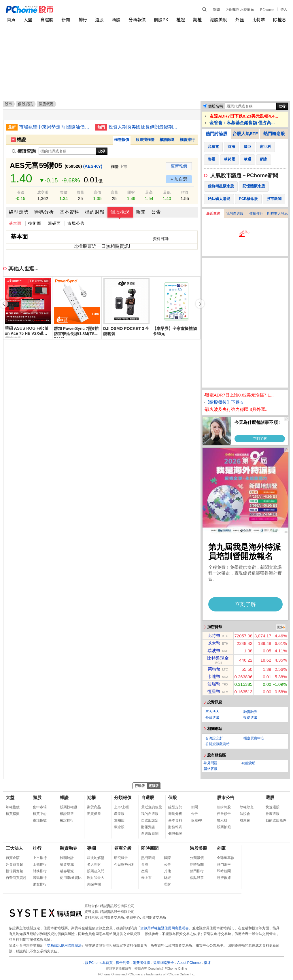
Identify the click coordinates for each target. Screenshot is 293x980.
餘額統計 (67, 858)
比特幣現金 (218, 658)
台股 (145, 864)
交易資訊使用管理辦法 (64, 945)
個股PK (161, 19)
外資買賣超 (14, 864)
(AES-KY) (93, 166)
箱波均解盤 (96, 858)
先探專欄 (94, 884)
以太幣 (214, 643)
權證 (181, 19)
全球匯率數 (226, 858)
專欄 (91, 848)
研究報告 (121, 858)
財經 (167, 878)
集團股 (119, 820)
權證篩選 (167, 140)
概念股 (119, 827)
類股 (116, 19)
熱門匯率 (224, 864)
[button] (200, 304)
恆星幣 (214, 691)
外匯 (240, 19)
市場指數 (40, 820)
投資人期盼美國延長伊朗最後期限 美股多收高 (144, 127)
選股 (99, 19)
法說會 (245, 814)
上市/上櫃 (121, 807)
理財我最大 (96, 878)
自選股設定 (150, 820)
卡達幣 (214, 676)
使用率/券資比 (71, 878)
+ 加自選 (179, 179)
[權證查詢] (67, 151)
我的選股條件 (276, 820)
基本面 (15, 223)
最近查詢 (213, 214)
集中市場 (40, 807)
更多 (280, 627)
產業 (145, 871)
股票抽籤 (224, 827)
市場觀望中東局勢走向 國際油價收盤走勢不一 (55, 127)
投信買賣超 (14, 871)
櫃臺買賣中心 (254, 738)
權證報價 (122, 140)
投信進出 (250, 717)
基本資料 (69, 212)
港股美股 (218, 19)
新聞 (216, 9)
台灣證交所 (214, 738)
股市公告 (226, 797)
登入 (284, 9)
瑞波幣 (214, 650)
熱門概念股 (274, 134)
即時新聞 (150, 848)
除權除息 (247, 807)
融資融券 (250, 712)
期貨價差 (94, 814)
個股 (173, 797)
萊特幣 (214, 669)
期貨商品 (94, 807)
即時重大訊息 (277, 214)
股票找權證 (145, 140)
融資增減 (67, 864)
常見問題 (211, 763)
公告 (156, 212)
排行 (83, 19)
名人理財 (94, 864)
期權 (197, 19)
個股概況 (120, 212)
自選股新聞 (150, 834)
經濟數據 (224, 878)
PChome (267, 9)
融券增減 (67, 871)
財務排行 (40, 871)
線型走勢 (19, 212)
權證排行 (187, 140)
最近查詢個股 (152, 807)
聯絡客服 (211, 769)
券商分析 (123, 848)
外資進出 (212, 717)
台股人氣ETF (245, 134)
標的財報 (95, 212)
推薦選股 (273, 814)
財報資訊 (148, 827)
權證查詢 (24, 151)
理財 (167, 884)
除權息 (280, 19)
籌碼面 (54, 223)
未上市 (146, 878)
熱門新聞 (148, 858)
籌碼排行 (40, 878)
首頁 (11, 19)
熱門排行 (197, 871)
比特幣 (259, 19)
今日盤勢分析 (124, 864)
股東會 (245, 820)
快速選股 (273, 807)
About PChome (189, 963)
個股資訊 (25, 104)
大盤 (28, 19)
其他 (167, 871)
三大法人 (212, 712)
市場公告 (76, 223)
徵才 (207, 963)
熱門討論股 (217, 134)
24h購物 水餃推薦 (240, 9)
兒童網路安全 (164, 963)
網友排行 (40, 884)
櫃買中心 (40, 814)
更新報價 (179, 166)
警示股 (222, 820)
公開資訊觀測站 (218, 744)
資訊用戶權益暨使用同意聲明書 (165, 928)
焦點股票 (197, 878)
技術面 (35, 223)
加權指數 (13, 807)
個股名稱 (216, 106)
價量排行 (256, 214)
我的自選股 (235, 214)
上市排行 (40, 858)
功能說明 (249, 763)
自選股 (47, 19)
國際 (167, 858)
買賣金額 (13, 858)
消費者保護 (141, 963)
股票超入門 (96, 871)
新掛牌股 (224, 807)
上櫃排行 (40, 864)
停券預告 (224, 814)
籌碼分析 (44, 212)
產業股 (119, 814)
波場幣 (214, 684)
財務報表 (175, 827)
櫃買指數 (13, 814)
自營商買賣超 (16, 878)
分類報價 (137, 19)
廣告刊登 (123, 963)
